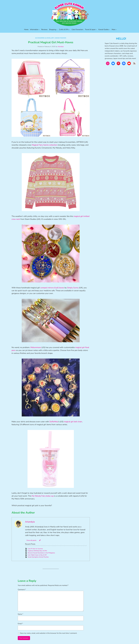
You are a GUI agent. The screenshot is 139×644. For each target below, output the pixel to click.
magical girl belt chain (73, 422)
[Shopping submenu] (57, 30)
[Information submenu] (39, 30)
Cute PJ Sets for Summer (35, 549)
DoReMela (54, 422)
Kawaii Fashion (60, 38)
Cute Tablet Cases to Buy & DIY (37, 555)
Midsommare (36, 347)
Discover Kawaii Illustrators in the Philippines (41, 553)
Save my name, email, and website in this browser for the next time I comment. (49, 633)
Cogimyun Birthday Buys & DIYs (37, 551)
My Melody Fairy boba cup (43, 496)
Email (20, 624)
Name (20, 614)
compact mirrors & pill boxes (52, 288)
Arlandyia (61, 47)
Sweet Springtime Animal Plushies (38, 557)
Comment (22, 590)
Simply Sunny (73, 288)
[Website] (40, 540)
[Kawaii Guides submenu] (110, 30)
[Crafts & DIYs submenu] (70, 30)
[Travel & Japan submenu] (96, 30)
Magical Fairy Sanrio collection (45, 145)
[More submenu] (116, 30)
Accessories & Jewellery (45, 38)
